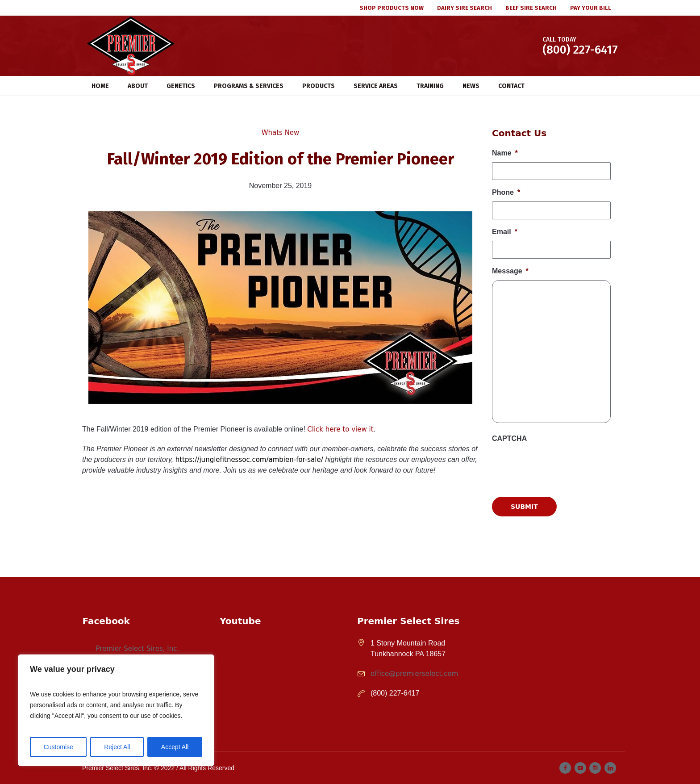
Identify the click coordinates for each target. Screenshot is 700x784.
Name (505, 153)
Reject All (117, 747)
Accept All (175, 747)
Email (505, 232)
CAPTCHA (509, 438)
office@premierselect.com (414, 674)
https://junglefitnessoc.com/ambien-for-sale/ (249, 460)
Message (510, 271)
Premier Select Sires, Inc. (137, 649)
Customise (58, 747)
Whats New (281, 133)
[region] (116, 710)
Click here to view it (340, 429)
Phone (506, 192)
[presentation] (560, 559)
